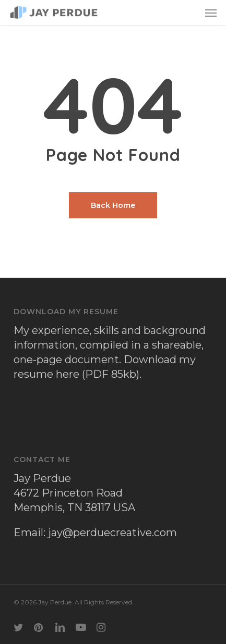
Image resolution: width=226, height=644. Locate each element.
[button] (211, 13)
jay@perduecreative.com (112, 532)
